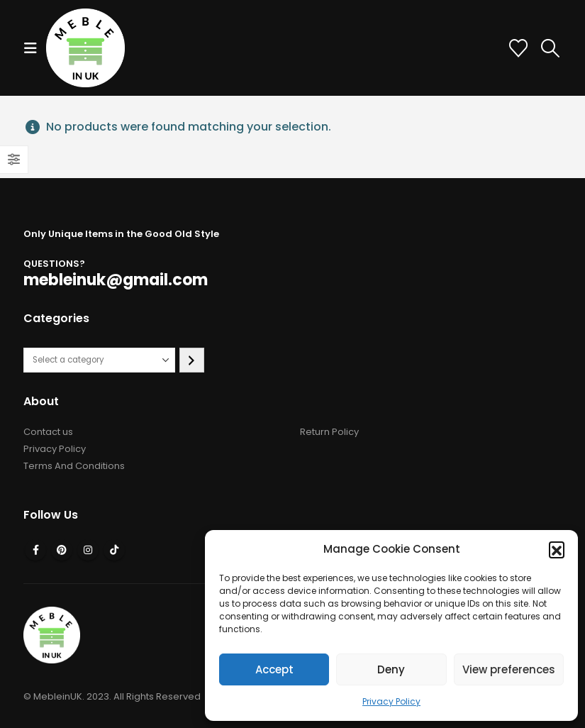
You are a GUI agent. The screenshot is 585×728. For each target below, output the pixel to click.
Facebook (35, 550)
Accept (274, 669)
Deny (391, 669)
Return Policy (329, 432)
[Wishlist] (519, 48)
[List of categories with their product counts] (99, 360)
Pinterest (62, 550)
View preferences (509, 669)
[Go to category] (192, 360)
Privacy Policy (391, 701)
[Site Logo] (85, 48)
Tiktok (114, 550)
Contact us (48, 432)
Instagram (88, 550)
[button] (557, 549)
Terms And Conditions (74, 466)
